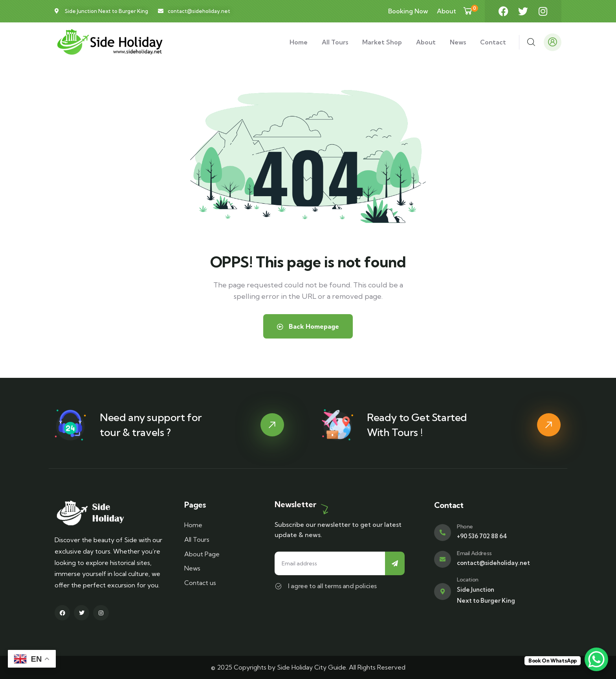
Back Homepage (308, 326)
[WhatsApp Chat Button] (596, 659)
